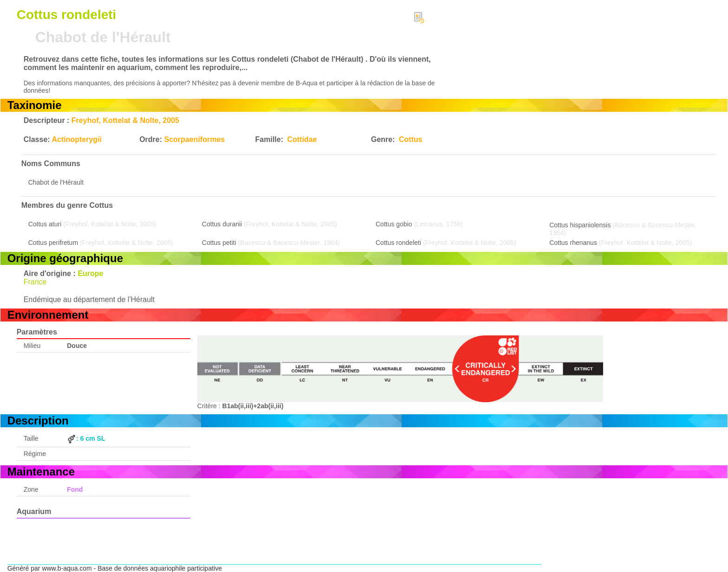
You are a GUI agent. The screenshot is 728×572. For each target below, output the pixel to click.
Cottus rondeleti (398, 243)
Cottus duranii (222, 224)
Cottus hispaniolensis (580, 225)
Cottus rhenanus (573, 243)
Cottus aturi (45, 224)
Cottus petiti (219, 243)
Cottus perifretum (53, 243)
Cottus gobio (394, 224)
